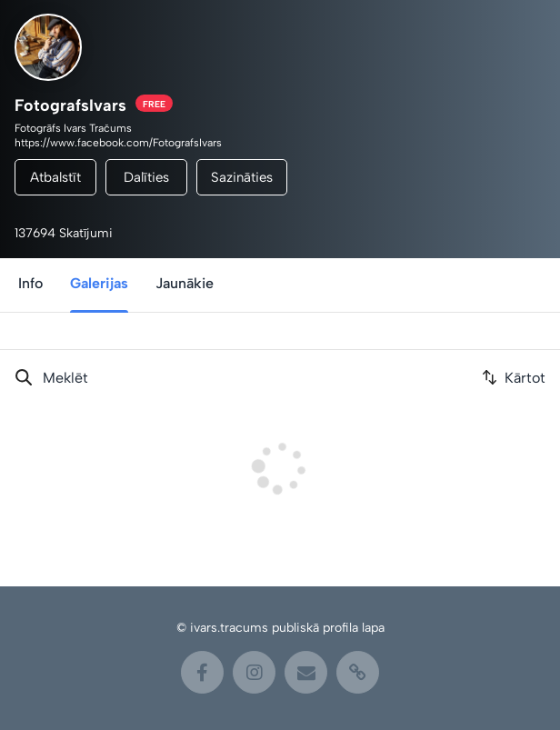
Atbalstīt (55, 177)
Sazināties (242, 177)
